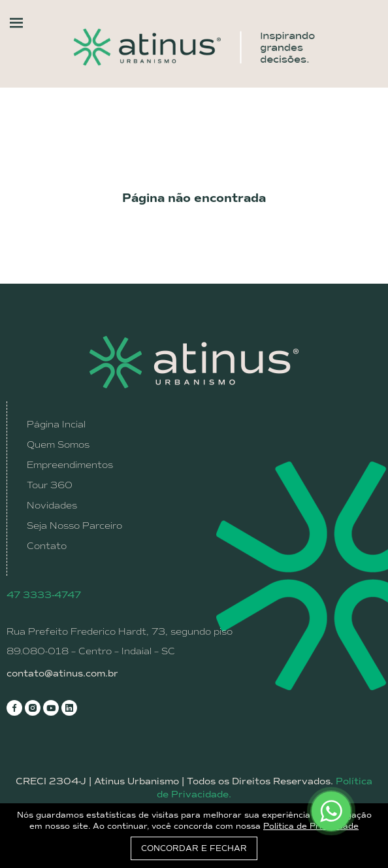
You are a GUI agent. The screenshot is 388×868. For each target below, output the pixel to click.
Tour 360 (50, 485)
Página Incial (56, 424)
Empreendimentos (70, 465)
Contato (47, 546)
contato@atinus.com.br (62, 674)
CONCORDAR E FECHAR (194, 848)
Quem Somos (58, 444)
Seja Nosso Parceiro (74, 526)
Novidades (52, 505)
